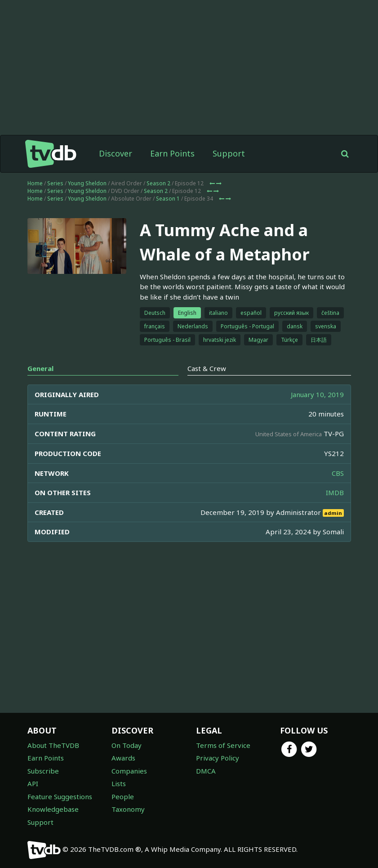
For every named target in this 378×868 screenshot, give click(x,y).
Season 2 (158, 183)
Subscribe (43, 771)
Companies (129, 771)
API (33, 783)
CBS (338, 473)
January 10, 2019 (317, 394)
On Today (127, 745)
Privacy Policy (218, 758)
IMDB (335, 492)
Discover (116, 153)
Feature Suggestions (60, 796)
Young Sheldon (87, 183)
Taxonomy (128, 809)
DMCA (206, 771)
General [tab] (40, 368)
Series (55, 183)
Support (229, 153)
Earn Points (172, 153)
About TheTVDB (53, 745)
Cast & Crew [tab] (207, 368)
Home (35, 183)
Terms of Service (223, 745)
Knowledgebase (53, 809)
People (123, 796)
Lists (119, 783)
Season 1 (168, 199)
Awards (123, 758)
